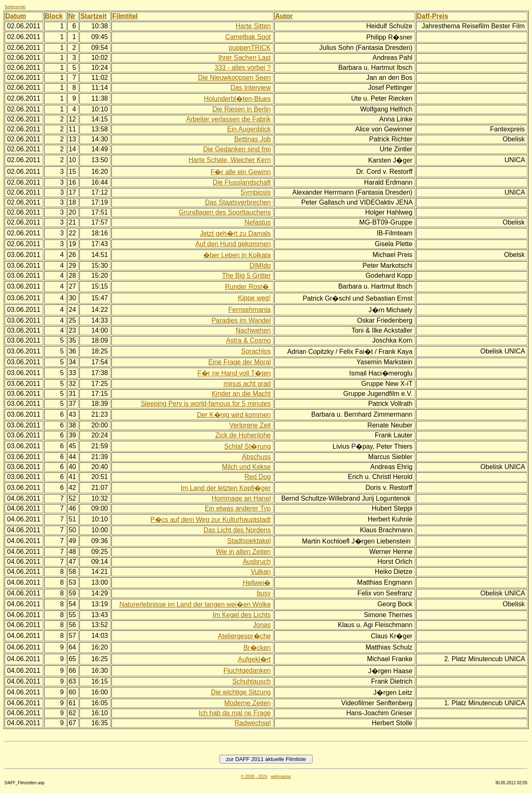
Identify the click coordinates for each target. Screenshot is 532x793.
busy (264, 593)
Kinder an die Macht (241, 394)
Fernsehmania (249, 310)
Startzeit (93, 16)
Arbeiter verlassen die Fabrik (229, 119)
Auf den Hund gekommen (233, 244)
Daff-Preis (433, 16)
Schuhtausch (252, 681)
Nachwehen (253, 330)
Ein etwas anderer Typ (238, 508)
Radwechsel (252, 723)
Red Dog (257, 477)
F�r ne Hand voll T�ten (234, 373)
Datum (16, 16)
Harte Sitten (253, 26)
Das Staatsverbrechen (238, 202)
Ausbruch (257, 562)
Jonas (262, 625)
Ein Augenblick (249, 129)
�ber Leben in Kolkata (237, 255)
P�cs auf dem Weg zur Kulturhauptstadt (211, 520)
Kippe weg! (254, 298)
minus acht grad (247, 384)
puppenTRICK (250, 48)
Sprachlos (256, 351)
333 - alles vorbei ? (243, 68)
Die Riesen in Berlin (242, 109)
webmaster (281, 777)
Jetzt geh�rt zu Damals (235, 233)
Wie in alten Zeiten (243, 552)
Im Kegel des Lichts (242, 615)
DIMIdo (260, 266)
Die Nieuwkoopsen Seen (234, 78)
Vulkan (261, 572)
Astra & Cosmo (249, 340)
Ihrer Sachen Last (244, 58)
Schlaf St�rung (247, 446)
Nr (72, 16)
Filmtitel (125, 16)
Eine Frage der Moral (239, 362)
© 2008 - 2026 (254, 777)
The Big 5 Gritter (246, 275)
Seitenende (15, 7)
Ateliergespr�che (244, 636)
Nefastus (257, 222)
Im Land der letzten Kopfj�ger (225, 488)
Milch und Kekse (246, 467)
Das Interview (251, 88)
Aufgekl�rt (254, 659)
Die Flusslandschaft (242, 182)
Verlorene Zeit (250, 425)
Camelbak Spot (248, 37)
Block (54, 16)
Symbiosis (256, 192)
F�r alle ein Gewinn (241, 172)
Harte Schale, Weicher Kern (229, 160)
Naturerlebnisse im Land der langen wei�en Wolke (195, 604)
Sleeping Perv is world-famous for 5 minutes (206, 404)
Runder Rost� (248, 287)
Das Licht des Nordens (237, 530)
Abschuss (256, 457)
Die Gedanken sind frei (237, 149)
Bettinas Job (252, 139)
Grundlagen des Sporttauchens (225, 212)
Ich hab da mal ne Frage (235, 713)
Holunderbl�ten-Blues (237, 99)
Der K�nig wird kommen (234, 415)
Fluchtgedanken (247, 671)
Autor (284, 16)
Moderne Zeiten (247, 703)
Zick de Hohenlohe (243, 435)
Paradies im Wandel (241, 320)
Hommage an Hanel (241, 498)
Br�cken (257, 648)
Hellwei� (257, 583)
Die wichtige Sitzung (241, 692)
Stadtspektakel (249, 541)
